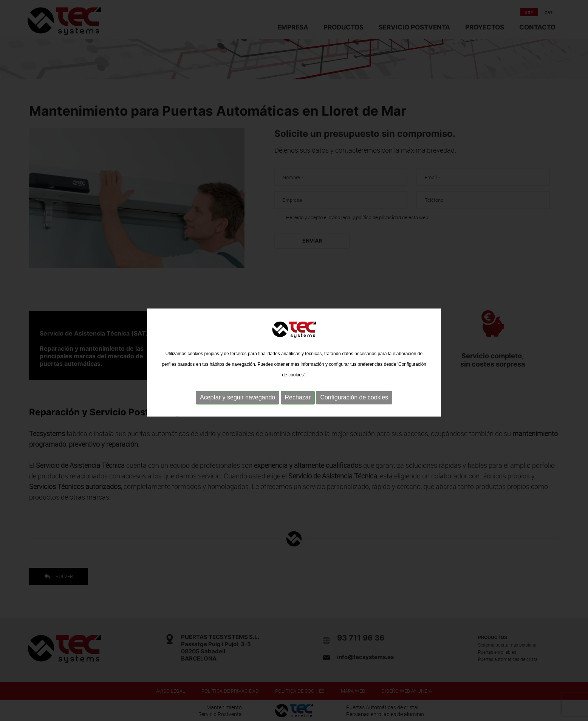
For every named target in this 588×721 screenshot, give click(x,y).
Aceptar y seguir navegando (238, 403)
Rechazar (298, 403)
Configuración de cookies (354, 403)
